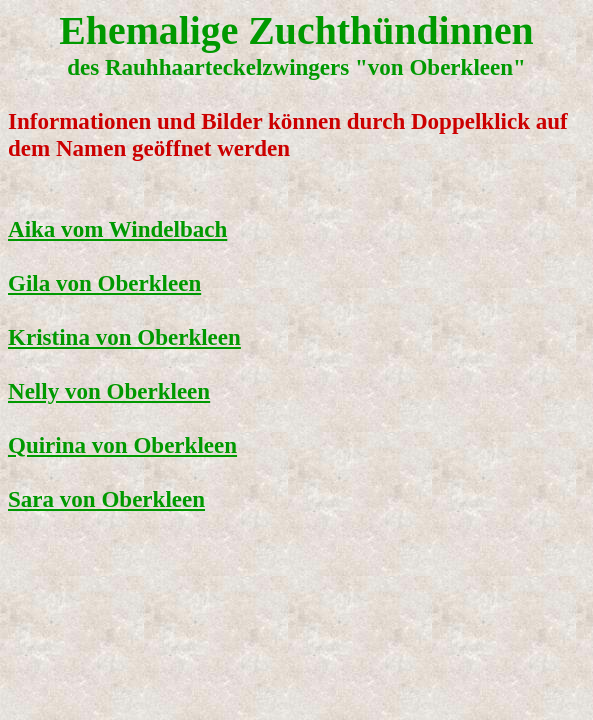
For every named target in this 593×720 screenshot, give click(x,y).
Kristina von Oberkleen (124, 337)
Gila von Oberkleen (104, 283)
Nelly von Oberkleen (109, 391)
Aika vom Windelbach (117, 229)
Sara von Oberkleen (106, 499)
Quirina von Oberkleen (122, 445)
